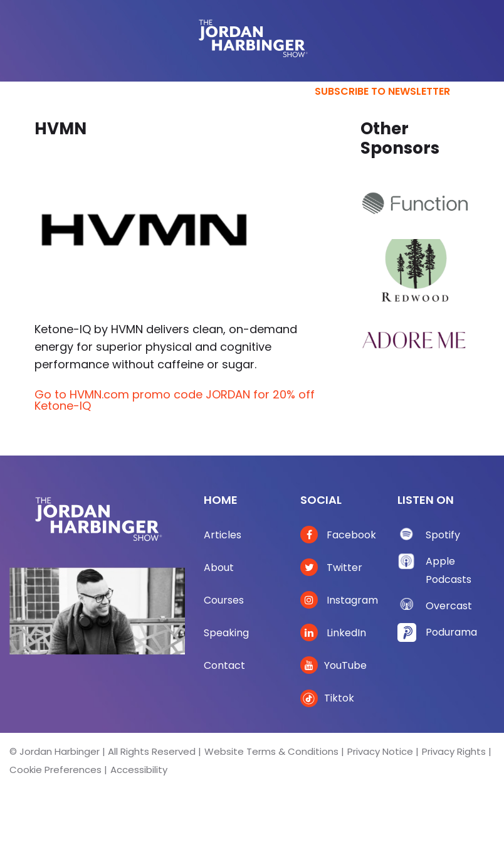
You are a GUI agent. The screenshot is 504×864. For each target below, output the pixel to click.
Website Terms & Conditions (271, 751)
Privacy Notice (380, 751)
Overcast (449, 606)
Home (221, 500)
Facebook (338, 535)
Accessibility (139, 770)
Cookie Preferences (55, 770)
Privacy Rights (454, 751)
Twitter (331, 568)
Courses (224, 600)
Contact (224, 665)
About (219, 568)
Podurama (451, 632)
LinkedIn (333, 633)
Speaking (226, 633)
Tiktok (327, 698)
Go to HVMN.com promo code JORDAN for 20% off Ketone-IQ (175, 400)
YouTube (333, 665)
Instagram (339, 600)
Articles (223, 535)
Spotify (443, 535)
